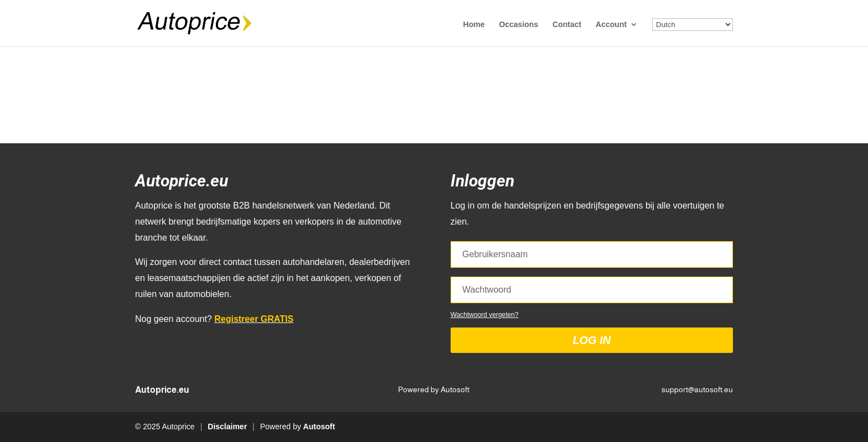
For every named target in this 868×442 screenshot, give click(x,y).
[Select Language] (693, 25)
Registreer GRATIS (254, 319)
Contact (567, 25)
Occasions (518, 25)
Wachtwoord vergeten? (485, 315)
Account (611, 25)
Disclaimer (227, 427)
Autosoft (319, 427)
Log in (591, 340)
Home (474, 25)
